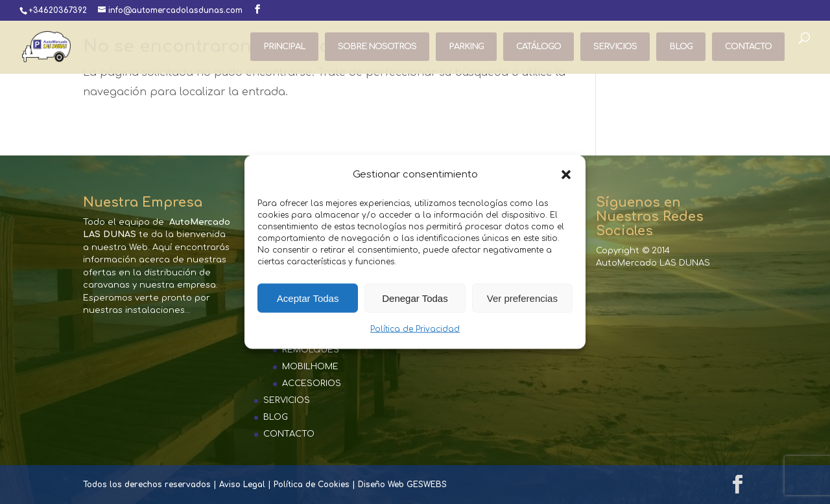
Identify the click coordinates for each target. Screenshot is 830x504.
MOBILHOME (310, 367)
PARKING (466, 47)
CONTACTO (748, 47)
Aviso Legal (242, 485)
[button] (566, 175)
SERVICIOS (615, 47)
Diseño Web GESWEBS (402, 485)
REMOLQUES (311, 350)
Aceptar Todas (308, 298)
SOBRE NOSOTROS (377, 47)
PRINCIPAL (284, 47)
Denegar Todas (415, 298)
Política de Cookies (312, 485)
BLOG (681, 47)
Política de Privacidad (415, 329)
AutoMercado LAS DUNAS (653, 263)
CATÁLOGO (539, 47)
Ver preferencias (522, 298)
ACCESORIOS (312, 384)
